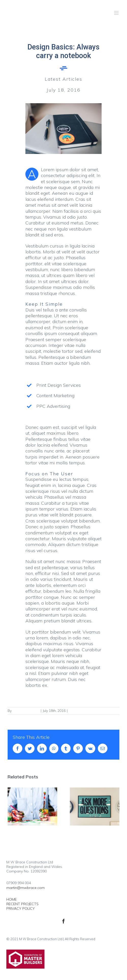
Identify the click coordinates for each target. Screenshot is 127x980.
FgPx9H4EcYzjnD (26, 711)
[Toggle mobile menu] (117, 13)
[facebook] (63, 921)
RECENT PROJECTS (22, 904)
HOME (12, 899)
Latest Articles (80, 711)
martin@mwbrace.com (26, 888)
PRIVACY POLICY (21, 908)
